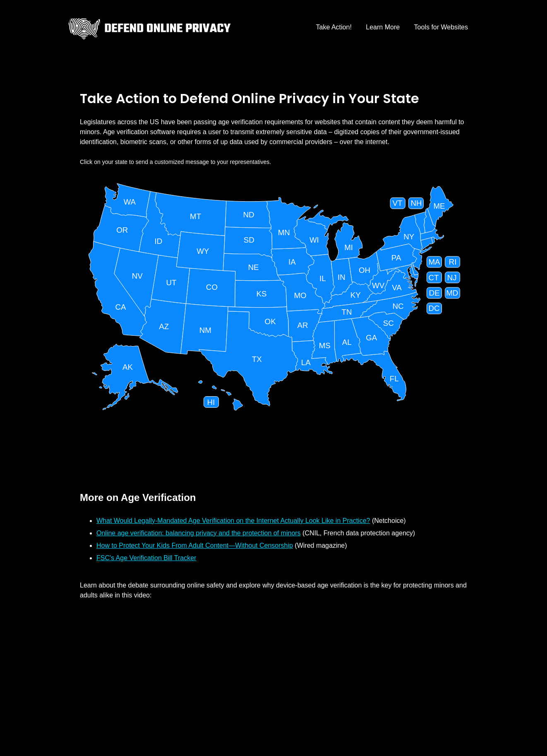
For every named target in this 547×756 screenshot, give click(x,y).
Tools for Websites (441, 27)
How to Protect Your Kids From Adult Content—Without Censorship (195, 545)
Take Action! (334, 27)
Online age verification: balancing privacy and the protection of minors (199, 533)
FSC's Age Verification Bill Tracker (146, 558)
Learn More (383, 27)
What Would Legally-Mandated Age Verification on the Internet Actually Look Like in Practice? (233, 521)
